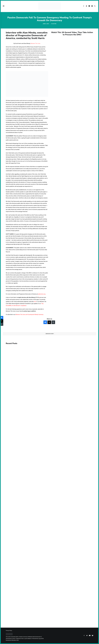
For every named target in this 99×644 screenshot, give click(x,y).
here (35, 302)
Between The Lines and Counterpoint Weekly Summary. (30, 315)
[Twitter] (49, 322)
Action (54, 24)
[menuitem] (84, 6)
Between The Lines (35, 43)
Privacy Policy (9, 631)
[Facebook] (45, 322)
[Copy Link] (53, 322)
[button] (84, 6)
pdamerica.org (42, 294)
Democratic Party (50, 334)
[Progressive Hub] (49, 6)
